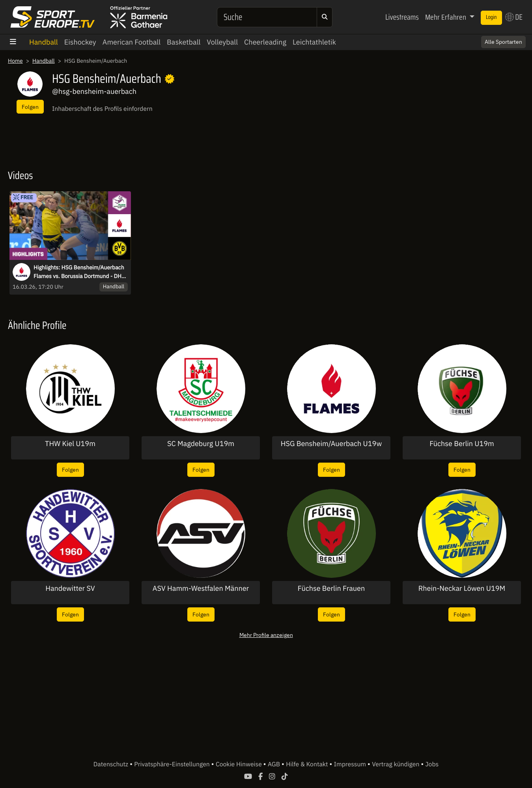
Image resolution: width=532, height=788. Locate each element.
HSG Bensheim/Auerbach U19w (331, 444)
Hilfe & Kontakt (308, 764)
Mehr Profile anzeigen (266, 635)
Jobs (432, 764)
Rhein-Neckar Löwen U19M (462, 588)
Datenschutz (112, 764)
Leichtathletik (314, 42)
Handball (44, 42)
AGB (275, 764)
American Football (132, 42)
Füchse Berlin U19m (462, 444)
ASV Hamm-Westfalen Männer (201, 588)
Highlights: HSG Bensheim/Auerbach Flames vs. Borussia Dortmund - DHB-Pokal (80, 272)
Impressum (351, 764)
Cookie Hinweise (240, 764)
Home (15, 61)
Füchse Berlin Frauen (331, 588)
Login (491, 17)
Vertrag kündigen (396, 764)
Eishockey (80, 42)
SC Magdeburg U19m (201, 444)
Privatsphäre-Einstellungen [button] (173, 764)
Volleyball (222, 42)
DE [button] (514, 17)
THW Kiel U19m (70, 444)
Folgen (30, 107)
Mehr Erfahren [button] (446, 17)
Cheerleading (265, 42)
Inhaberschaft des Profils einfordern (102, 109)
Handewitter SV (70, 588)
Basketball (184, 42)
